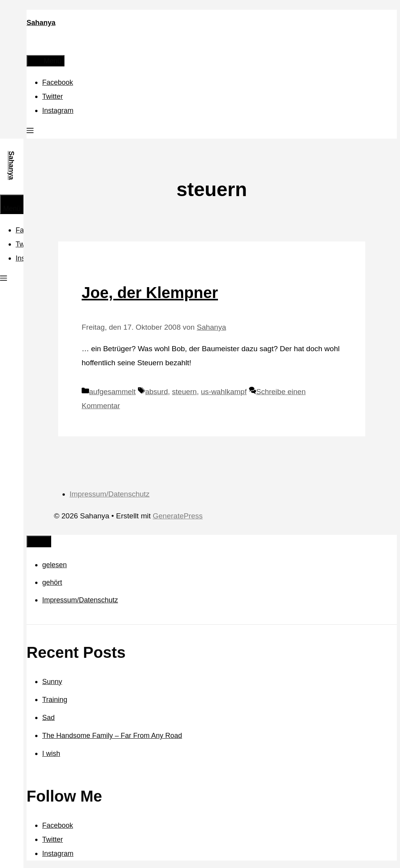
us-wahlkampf (224, 392)
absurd (157, 392)
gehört (52, 582)
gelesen (54, 565)
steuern (184, 392)
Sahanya (41, 23)
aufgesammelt (112, 392)
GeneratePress (178, 516)
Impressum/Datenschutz (110, 494)
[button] (30, 132)
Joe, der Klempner (150, 293)
